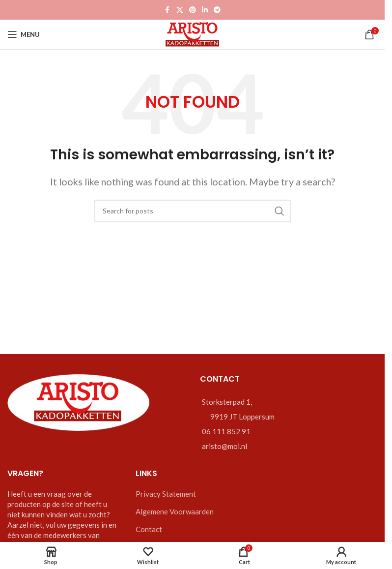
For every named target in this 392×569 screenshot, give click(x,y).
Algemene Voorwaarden (175, 511)
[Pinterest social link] (193, 10)
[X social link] (180, 10)
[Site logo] (192, 33)
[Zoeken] (193, 211)
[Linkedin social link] (205, 10)
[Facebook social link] (168, 10)
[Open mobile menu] (24, 34)
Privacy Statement (166, 494)
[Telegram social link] (217, 10)
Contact (149, 529)
